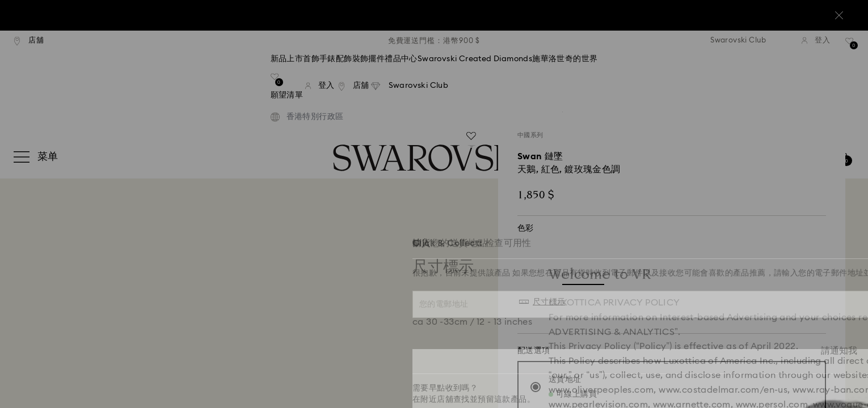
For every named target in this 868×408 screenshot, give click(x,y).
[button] (621, 137)
